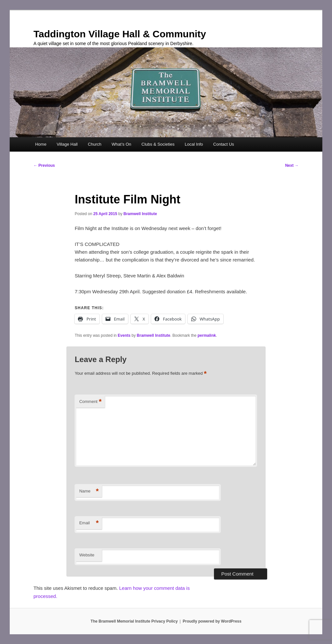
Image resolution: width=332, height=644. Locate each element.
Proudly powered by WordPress (212, 621)
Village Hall (67, 144)
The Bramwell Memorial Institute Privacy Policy (134, 621)
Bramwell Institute (140, 214)
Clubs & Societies (158, 144)
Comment (90, 402)
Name (89, 491)
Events (124, 335)
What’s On (121, 144)
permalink (207, 335)
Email (89, 523)
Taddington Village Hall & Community (120, 34)
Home (41, 144)
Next (292, 165)
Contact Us (224, 144)
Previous (44, 165)
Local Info (194, 144)
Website (87, 555)
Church (95, 144)
